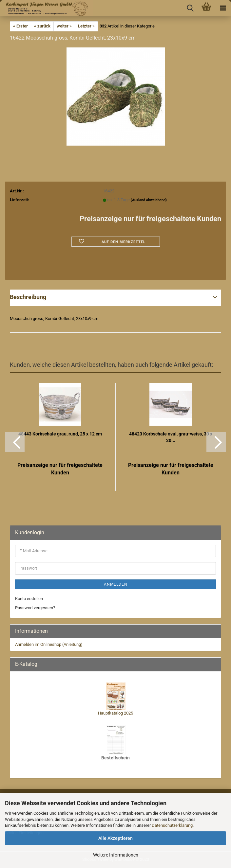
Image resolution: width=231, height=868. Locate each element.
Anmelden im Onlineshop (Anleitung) (49, 644)
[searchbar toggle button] (190, 8)
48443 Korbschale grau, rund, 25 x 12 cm (60, 434)
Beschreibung (28, 297)
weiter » (64, 26)
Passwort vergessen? (35, 608)
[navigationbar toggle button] (223, 8)
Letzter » (86, 26)
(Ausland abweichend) (149, 200)
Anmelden (116, 584)
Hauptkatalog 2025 (115, 713)
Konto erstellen (29, 599)
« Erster (20, 26)
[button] (15, 442)
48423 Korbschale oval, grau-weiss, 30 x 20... (171, 437)
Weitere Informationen (116, 855)
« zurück (42, 26)
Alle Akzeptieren (115, 838)
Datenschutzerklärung (172, 825)
